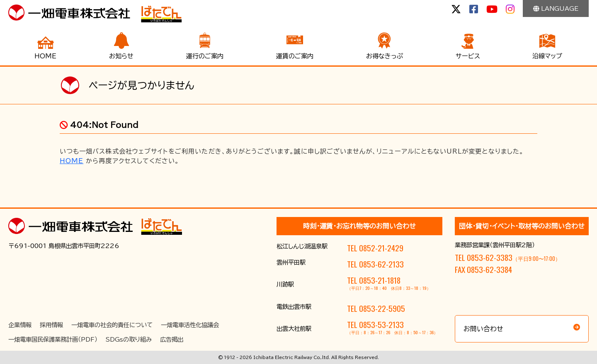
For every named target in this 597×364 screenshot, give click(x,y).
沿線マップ (547, 56)
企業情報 (20, 325)
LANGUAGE (556, 8)
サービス (468, 56)
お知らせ (121, 56)
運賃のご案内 (295, 56)
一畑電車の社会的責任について (112, 325)
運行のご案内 (205, 56)
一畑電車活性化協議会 (190, 325)
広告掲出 (172, 339)
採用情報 (51, 325)
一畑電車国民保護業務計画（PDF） (53, 339)
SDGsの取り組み (129, 339)
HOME (45, 56)
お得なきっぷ (385, 56)
